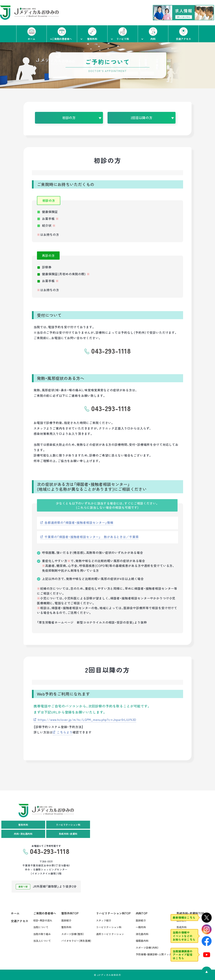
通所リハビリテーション (110, 934)
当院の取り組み (42, 934)
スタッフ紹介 (104, 920)
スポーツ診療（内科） (147, 948)
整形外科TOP (70, 913)
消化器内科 (142, 934)
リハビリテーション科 (109, 927)
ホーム (15, 913)
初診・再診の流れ (43, 920)
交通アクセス (20, 921)
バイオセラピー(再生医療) (76, 941)
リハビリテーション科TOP (113, 913)
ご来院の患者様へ (45, 913)
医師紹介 (66, 920)
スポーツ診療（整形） (73, 934)
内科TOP (142, 913)
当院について (41, 927)
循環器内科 (142, 941)
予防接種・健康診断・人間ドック (154, 954)
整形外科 (66, 927)
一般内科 (141, 927)
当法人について (42, 941)
